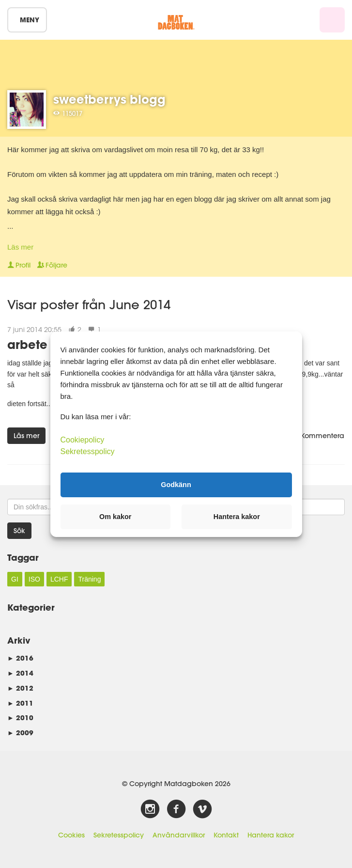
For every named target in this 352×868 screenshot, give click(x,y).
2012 (20, 688)
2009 (20, 733)
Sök (19, 531)
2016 (20, 658)
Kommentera (318, 436)
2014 (20, 673)
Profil (19, 265)
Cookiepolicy (83, 439)
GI (15, 579)
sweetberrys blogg (109, 99)
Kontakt (226, 835)
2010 (20, 718)
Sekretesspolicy (119, 835)
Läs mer (20, 247)
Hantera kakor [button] (237, 517)
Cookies (71, 835)
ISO (34, 579)
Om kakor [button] (115, 517)
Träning (89, 579)
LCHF (59, 579)
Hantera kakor (271, 835)
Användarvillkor (179, 835)
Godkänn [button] (176, 485)
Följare (52, 265)
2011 (20, 703)
